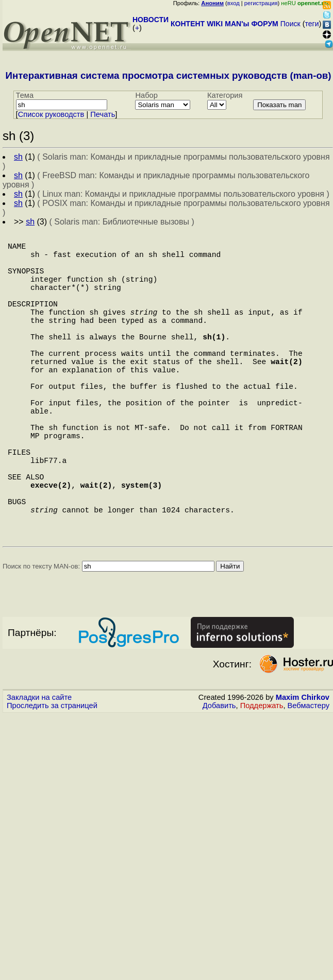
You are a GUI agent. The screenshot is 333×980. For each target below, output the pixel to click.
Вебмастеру (309, 782)
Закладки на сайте (39, 773)
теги (312, 24)
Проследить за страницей (52, 782)
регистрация (261, 3)
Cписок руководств (51, 114)
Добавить (219, 782)
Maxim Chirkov (303, 773)
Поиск (290, 24)
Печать (103, 114)
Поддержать (262, 782)
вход (234, 3)
